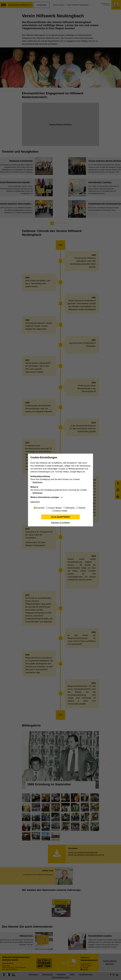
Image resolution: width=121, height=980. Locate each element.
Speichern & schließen (60, 523)
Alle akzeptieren (61, 517)
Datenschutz (35, 502)
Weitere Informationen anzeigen (45, 497)
